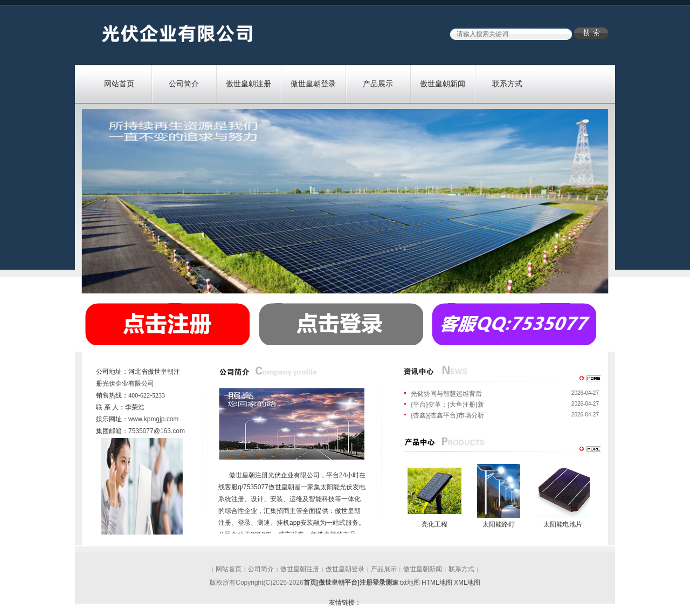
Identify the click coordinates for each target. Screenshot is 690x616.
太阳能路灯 (499, 524)
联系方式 (507, 84)
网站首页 (119, 84)
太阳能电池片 (563, 524)
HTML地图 (437, 583)
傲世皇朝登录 (313, 84)
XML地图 (467, 583)
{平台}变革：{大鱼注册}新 (447, 405)
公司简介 (184, 84)
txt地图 (410, 583)
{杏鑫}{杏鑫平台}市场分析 (447, 415)
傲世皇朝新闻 (443, 84)
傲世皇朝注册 (249, 84)
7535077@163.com (157, 431)
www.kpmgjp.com (153, 419)
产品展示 (378, 84)
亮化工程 (434, 524)
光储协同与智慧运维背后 (446, 394)
